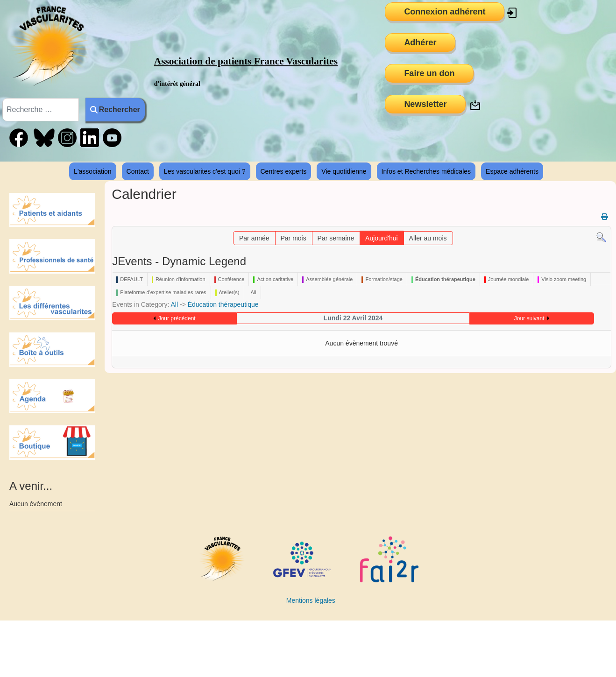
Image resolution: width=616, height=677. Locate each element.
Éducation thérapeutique (223, 304)
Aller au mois (428, 238)
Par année (254, 238)
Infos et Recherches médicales (426, 171)
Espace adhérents (512, 171)
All (175, 304)
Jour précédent (177, 318)
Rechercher (115, 109)
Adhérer (420, 42)
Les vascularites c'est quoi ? (205, 171)
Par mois (293, 238)
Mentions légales (311, 600)
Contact (138, 171)
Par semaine (336, 238)
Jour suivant (529, 318)
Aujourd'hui (382, 238)
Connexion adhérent (445, 12)
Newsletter (425, 104)
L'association (93, 171)
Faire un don (429, 73)
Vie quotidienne (344, 171)
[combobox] (41, 110)
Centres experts (284, 171)
